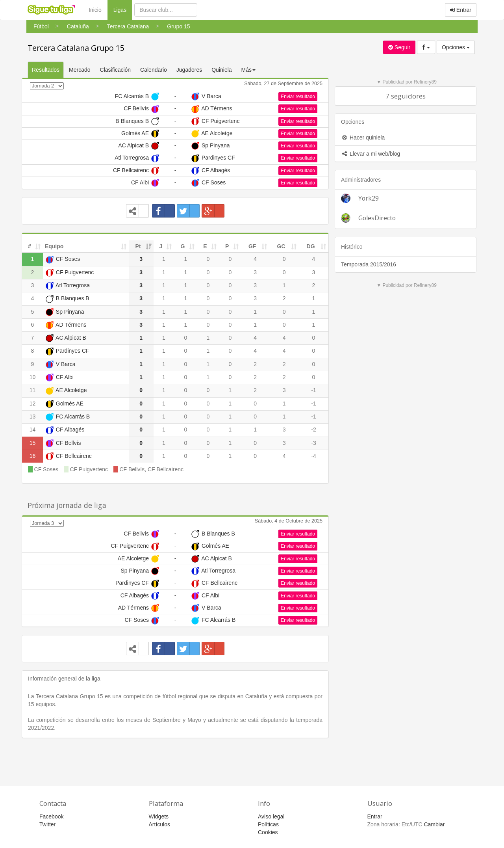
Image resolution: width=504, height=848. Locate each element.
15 (33, 443)
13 (33, 417)
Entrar (461, 10)
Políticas (268, 824)
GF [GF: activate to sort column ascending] (252, 246)
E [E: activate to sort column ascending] (205, 246)
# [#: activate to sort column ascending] (30, 246)
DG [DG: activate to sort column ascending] (311, 246)
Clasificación (116, 70)
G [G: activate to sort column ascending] (183, 246)
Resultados (46, 70)
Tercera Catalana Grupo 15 (76, 48)
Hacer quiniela (363, 138)
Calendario (154, 70)
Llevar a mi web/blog (371, 154)
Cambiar (434, 824)
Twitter (47, 824)
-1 (313, 390)
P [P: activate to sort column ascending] (227, 246)
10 (33, 377)
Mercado (80, 70)
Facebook (51, 816)
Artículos (159, 824)
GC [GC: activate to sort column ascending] (281, 246)
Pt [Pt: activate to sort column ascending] (138, 246)
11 (33, 390)
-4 (313, 456)
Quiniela (221, 70)
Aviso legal (271, 816)
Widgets (159, 816)
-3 (313, 443)
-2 (313, 430)
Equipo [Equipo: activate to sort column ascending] (54, 246)
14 (33, 430)
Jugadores (189, 70)
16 (33, 456)
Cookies (268, 832)
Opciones (456, 47)
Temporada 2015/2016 (369, 264)
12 (33, 404)
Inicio (95, 10)
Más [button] (248, 70)
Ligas (123, 9)
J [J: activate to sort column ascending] (161, 246)
